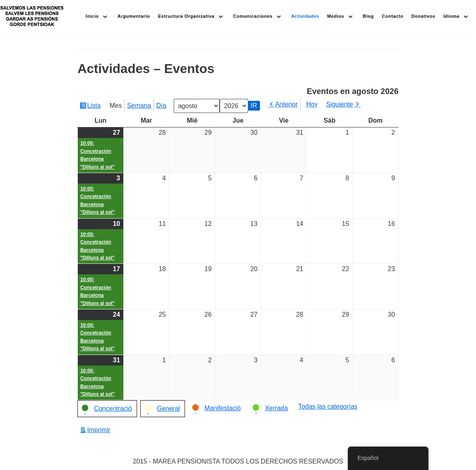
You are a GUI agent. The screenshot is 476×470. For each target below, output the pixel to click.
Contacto (392, 16)
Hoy (312, 104)
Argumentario (134, 16)
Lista (95, 107)
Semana (139, 105)
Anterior (287, 104)
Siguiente (340, 104)
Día (161, 105)
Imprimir (100, 430)
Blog (368, 16)
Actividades (305, 16)
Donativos (423, 16)
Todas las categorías (328, 406)
